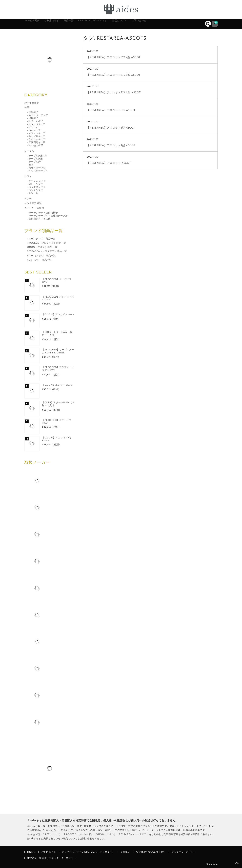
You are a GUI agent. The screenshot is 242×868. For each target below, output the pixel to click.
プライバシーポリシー (184, 852)
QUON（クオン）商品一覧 (42, 248)
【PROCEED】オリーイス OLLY (57, 422)
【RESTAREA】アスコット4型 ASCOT (111, 128)
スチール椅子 (36, 122)
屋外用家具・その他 (40, 219)
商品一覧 (81, 24)
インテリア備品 (33, 204)
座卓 (31, 165)
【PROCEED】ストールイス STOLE (58, 299)
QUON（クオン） (106, 835)
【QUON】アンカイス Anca (58, 315)
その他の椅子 (36, 146)
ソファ (28, 177)
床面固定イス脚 (37, 143)
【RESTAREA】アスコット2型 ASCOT (111, 146)
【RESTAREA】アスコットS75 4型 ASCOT (114, 58)
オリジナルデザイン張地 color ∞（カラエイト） (88, 852)
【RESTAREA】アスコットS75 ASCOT (111, 110)
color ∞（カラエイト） (110, 24)
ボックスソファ (37, 187)
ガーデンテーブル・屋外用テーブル (48, 216)
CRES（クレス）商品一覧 (41, 239)
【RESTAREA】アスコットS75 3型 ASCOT (114, 75)
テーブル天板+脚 (38, 156)
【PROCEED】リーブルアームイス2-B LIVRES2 (58, 352)
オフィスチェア (37, 134)
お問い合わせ (166, 24)
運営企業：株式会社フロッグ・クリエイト (50, 858)
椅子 (27, 108)
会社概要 (125, 852)
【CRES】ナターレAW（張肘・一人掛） (57, 334)
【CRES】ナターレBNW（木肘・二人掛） (58, 404)
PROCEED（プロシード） (79, 835)
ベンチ (28, 199)
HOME (31, 852)
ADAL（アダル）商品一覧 (41, 256)
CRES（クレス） (52, 835)
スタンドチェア (37, 125)
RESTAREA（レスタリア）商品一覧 (47, 252)
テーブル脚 (35, 162)
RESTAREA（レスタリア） (134, 835)
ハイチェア (35, 131)
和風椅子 (33, 119)
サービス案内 (36, 24)
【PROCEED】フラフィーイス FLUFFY (58, 369)
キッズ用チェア (37, 137)
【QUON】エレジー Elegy (57, 385)
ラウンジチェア (37, 140)
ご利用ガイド (60, 24)
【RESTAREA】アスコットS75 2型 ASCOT (114, 93)
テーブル (29, 151)
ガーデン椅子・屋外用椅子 (43, 213)
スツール (33, 128)
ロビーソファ (36, 184)
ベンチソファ (36, 190)
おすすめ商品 (32, 103)
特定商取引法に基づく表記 (151, 852)
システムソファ (37, 181)
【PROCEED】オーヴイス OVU (57, 281)
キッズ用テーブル (38, 171)
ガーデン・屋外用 (34, 208)
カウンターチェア (38, 116)
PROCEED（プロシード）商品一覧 (46, 243)
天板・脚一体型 (37, 168)
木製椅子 (33, 113)
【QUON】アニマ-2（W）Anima (57, 439)
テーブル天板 (36, 159)
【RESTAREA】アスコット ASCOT (109, 163)
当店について (143, 24)
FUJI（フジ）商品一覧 (39, 260)
